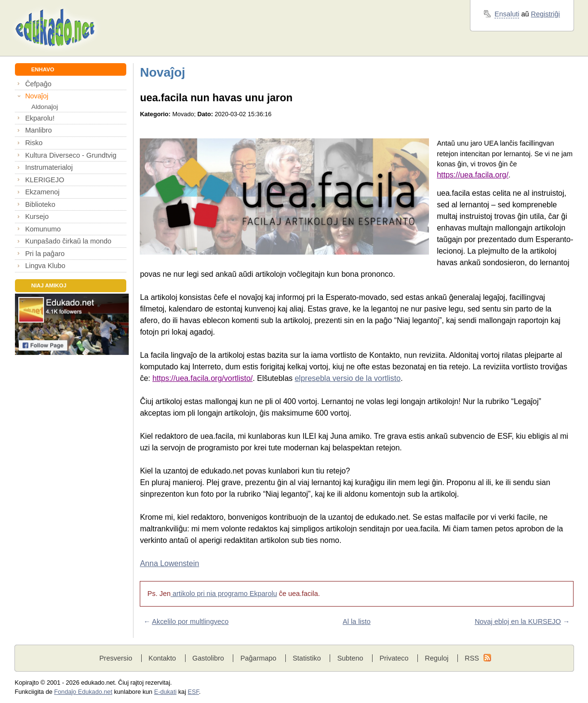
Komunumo (43, 229)
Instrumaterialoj (49, 167)
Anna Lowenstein (169, 563)
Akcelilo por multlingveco (190, 622)
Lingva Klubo (45, 266)
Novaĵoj (37, 96)
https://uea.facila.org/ (473, 175)
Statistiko (307, 658)
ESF (194, 692)
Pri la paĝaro (45, 254)
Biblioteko (40, 204)
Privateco (394, 658)
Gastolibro (208, 658)
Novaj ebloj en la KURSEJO (518, 622)
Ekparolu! (40, 118)
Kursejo (37, 216)
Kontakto (162, 658)
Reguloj (436, 658)
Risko (34, 143)
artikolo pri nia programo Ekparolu (224, 594)
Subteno (350, 658)
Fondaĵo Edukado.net (83, 692)
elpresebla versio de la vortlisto (347, 378)
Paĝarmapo (259, 658)
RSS (472, 658)
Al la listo (357, 622)
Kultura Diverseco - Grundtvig (71, 155)
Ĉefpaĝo (38, 84)
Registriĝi (546, 14)
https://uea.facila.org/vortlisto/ (202, 378)
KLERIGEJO (45, 180)
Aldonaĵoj (45, 107)
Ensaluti (507, 14)
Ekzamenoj (42, 192)
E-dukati (166, 692)
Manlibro (38, 130)
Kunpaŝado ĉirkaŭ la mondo (68, 241)
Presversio (116, 658)
